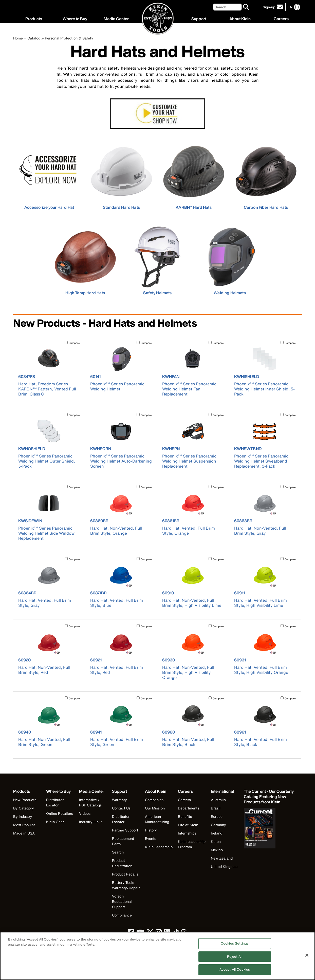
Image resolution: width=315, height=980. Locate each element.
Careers (281, 18)
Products (34, 18)
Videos (85, 813)
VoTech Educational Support (122, 901)
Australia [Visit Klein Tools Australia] (218, 800)
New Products (25, 800)
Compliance (122, 915)
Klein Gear (55, 822)
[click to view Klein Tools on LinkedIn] (167, 934)
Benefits (185, 816)
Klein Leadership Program (192, 844)
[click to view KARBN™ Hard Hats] (194, 175)
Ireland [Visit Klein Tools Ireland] (217, 833)
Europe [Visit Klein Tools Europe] (217, 816)
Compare (74, 343)
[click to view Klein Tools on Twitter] (150, 934)
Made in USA (24, 833)
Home (18, 38)
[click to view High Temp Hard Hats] (85, 260)
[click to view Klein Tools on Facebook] (131, 934)
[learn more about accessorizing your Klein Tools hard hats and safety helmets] (49, 175)
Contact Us (121, 808)
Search (118, 852)
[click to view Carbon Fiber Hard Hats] (266, 175)
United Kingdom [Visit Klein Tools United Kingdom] (224, 867)
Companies (154, 800)
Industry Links (91, 822)
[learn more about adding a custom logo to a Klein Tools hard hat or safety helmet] (157, 114)
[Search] (227, 7)
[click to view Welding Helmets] (230, 260)
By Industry (23, 816)
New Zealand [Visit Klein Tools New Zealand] (222, 858)
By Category (24, 808)
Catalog (34, 38)
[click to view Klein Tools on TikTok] (175, 934)
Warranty (119, 800)
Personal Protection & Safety (69, 38)
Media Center (116, 18)
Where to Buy (75, 18)
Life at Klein (188, 825)
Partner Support (125, 830)
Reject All (235, 959)
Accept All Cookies (235, 972)
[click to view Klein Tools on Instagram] (159, 934)
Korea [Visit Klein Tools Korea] (216, 841)
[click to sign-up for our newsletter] (274, 7)
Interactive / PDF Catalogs (90, 802)
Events (151, 838)
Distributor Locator (55, 802)
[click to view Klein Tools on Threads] (184, 934)
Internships (187, 833)
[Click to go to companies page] (290, 7)
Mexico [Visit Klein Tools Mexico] (217, 850)
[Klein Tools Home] (158, 19)
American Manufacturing (157, 819)
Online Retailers (60, 813)
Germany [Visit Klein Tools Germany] (218, 825)
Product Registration (122, 863)
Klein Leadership (159, 847)
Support (199, 18)
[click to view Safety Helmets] (157, 260)
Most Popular (24, 825)
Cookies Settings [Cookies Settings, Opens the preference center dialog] (235, 946)
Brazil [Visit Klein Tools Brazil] (216, 808)
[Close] (307, 957)
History (151, 830)
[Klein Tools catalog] (269, 797)
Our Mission (155, 808)
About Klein (240, 18)
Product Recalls (125, 874)
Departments (189, 808)
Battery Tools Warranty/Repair (126, 885)
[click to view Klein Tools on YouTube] (140, 934)
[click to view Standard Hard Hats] (122, 175)
